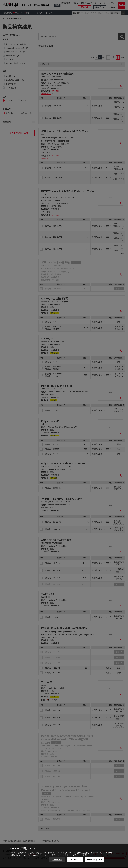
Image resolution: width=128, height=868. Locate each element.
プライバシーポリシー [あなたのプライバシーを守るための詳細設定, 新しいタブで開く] (81, 855)
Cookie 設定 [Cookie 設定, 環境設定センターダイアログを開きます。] (57, 860)
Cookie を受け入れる (94, 860)
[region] (64, 856)
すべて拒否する (75, 860)
